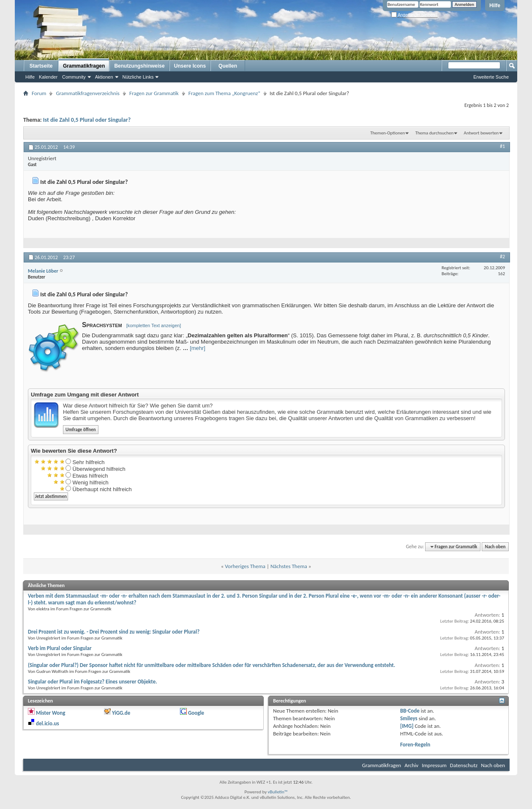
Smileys (409, 718)
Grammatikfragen (84, 66)
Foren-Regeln (415, 745)
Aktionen (104, 77)
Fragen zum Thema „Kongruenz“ (224, 93)
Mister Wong (50, 713)
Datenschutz (464, 765)
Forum (39, 93)
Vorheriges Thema (245, 566)
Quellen (228, 66)
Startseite (41, 66)
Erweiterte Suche (491, 77)
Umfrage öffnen (81, 430)
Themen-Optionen (387, 133)
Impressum (434, 765)
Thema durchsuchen (435, 133)
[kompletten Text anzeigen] (154, 325)
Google (196, 713)
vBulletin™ (278, 792)
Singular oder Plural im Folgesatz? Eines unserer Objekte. (93, 682)
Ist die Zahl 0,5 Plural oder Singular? (87, 120)
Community (74, 77)
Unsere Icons (190, 66)
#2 (502, 257)
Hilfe (495, 5)
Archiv (411, 765)
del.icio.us (48, 723)
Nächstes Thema (289, 566)
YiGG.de (121, 713)
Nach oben (495, 547)
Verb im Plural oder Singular (60, 648)
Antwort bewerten (481, 133)
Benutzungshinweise (139, 66)
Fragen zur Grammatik (154, 93)
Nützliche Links (138, 77)
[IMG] (407, 726)
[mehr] (198, 348)
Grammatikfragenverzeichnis (88, 93)
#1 (502, 146)
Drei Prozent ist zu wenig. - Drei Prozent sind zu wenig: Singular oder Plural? (114, 632)
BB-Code (410, 711)
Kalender (48, 77)
